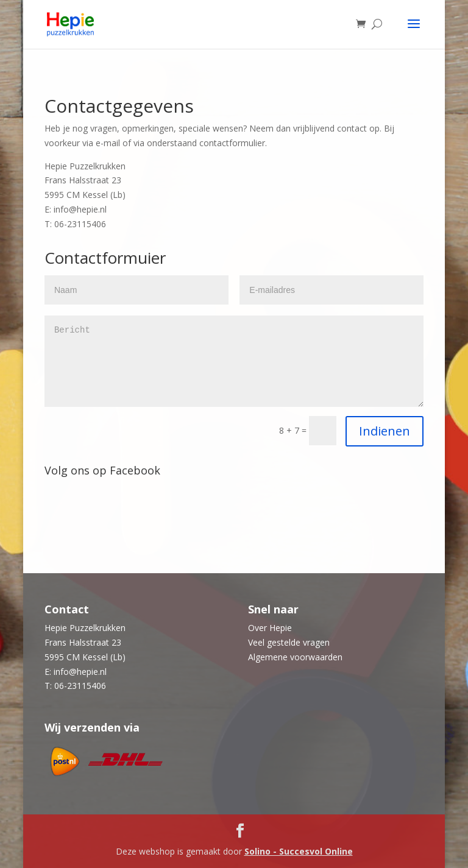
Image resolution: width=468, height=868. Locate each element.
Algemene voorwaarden (295, 657)
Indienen (385, 431)
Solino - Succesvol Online (299, 851)
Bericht (234, 361)
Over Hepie (270, 628)
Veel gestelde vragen (289, 642)
